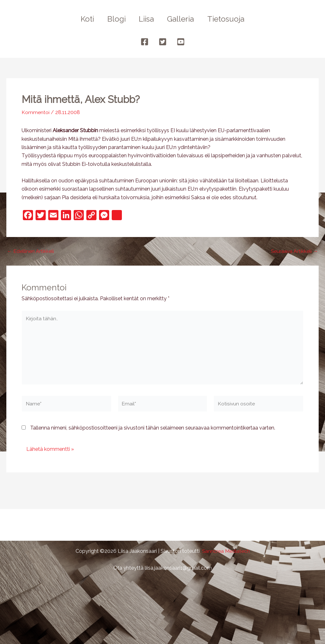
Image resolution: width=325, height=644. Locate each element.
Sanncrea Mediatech (226, 551)
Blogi (114, 19)
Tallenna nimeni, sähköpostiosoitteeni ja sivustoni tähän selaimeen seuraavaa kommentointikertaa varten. (153, 429)
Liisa (146, 19)
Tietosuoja (230, 19)
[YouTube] (181, 42)
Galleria (183, 19)
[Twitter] (163, 42)
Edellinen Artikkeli (30, 251)
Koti (83, 19)
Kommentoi (36, 112)
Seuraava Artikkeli (294, 251)
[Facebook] (145, 42)
